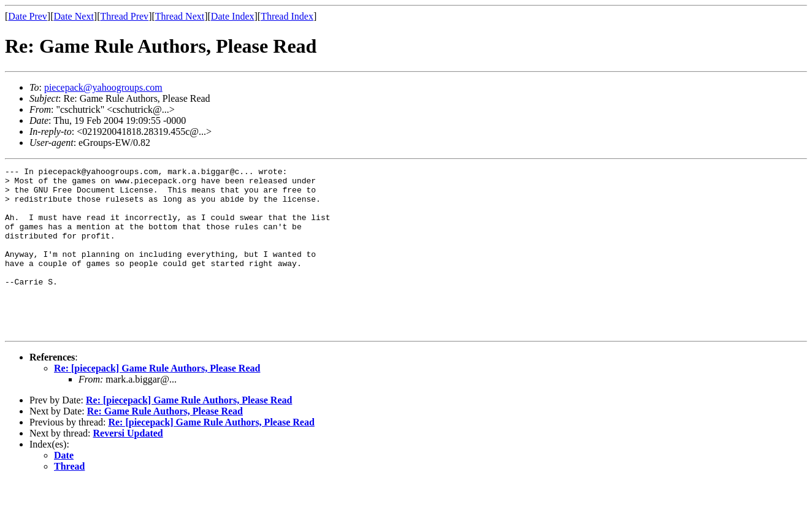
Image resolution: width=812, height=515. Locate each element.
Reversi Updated (128, 466)
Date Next (74, 16)
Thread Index (287, 16)
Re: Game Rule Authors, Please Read (165, 444)
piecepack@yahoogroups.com (103, 87)
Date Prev (28, 16)
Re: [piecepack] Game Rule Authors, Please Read (157, 401)
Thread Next (180, 16)
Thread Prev (124, 16)
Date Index (233, 16)
